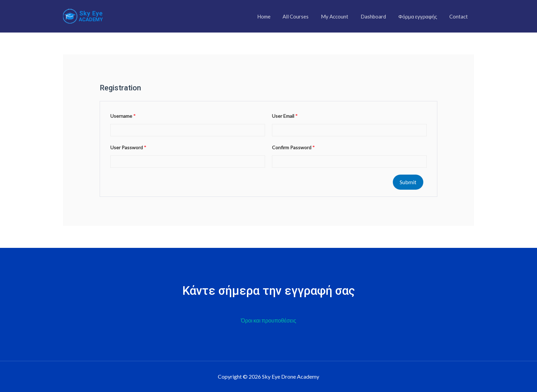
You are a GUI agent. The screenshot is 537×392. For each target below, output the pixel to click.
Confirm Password (293, 147)
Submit (408, 182)
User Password (128, 147)
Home (275, 16)
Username (123, 116)
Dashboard (378, 16)
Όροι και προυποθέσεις (268, 321)
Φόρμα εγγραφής (421, 16)
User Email (285, 116)
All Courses (305, 16)
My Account (342, 16)
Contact (460, 16)
